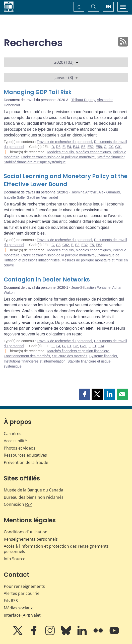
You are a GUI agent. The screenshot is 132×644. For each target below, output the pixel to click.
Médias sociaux (18, 608)
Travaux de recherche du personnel (64, 142)
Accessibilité (15, 441)
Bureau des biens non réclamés (34, 497)
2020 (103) (66, 62)
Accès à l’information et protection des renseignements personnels (56, 549)
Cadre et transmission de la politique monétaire (58, 157)
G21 (83, 346)
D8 (58, 147)
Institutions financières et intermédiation (35, 361)
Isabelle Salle (14, 197)
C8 (58, 245)
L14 (101, 346)
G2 (76, 346)
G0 (111, 147)
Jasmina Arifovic (84, 192)
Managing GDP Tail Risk (38, 92)
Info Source (15, 559)
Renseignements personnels (31, 539)
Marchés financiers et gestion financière (78, 351)
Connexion (18, 504)
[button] (85, 394)
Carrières (13, 434)
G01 (118, 147)
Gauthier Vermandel (42, 197)
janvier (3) (66, 78)
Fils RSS (11, 601)
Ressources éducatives (25, 455)
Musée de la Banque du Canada (34, 490)
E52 (90, 147)
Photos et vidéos (20, 448)
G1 (69, 346)
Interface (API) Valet (22, 615)
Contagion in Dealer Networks (47, 280)
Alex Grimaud (109, 192)
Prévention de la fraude (26, 462)
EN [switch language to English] (108, 7)
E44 (76, 147)
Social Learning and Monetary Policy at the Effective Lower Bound (66, 180)
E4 (69, 147)
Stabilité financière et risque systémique (35, 162)
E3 (77, 245)
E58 (99, 147)
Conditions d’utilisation (26, 532)
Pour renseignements (24, 586)
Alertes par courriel (22, 593)
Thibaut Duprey (83, 100)
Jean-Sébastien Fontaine (91, 288)
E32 (84, 245)
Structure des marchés (70, 356)
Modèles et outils (61, 152)
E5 (83, 147)
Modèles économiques (93, 152)
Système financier (111, 157)
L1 (95, 346)
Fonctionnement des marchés (27, 356)
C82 (66, 245)
